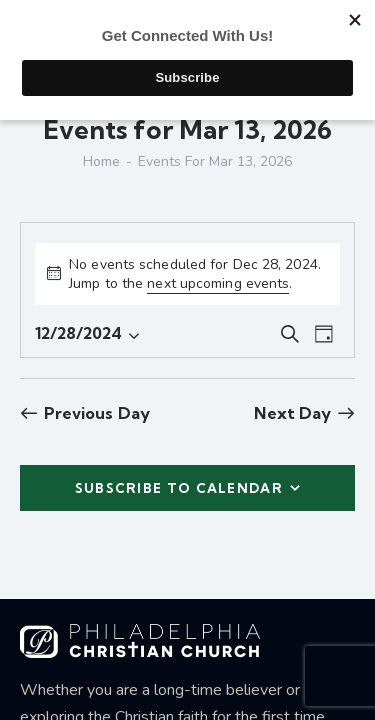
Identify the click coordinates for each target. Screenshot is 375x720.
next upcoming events (218, 283)
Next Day (292, 413)
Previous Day (97, 413)
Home (101, 162)
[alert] (187, 274)
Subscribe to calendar (179, 488)
